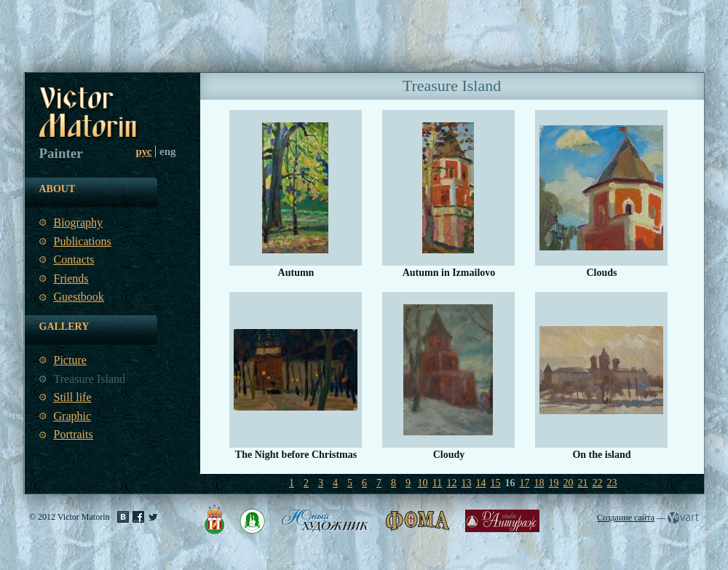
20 (569, 483)
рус (144, 151)
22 (598, 483)
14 (481, 483)
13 (467, 483)
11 (437, 483)
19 (554, 483)
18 (539, 483)
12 (452, 483)
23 (612, 483)
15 (496, 483)
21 (583, 483)
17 (525, 483)
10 (423, 483)
